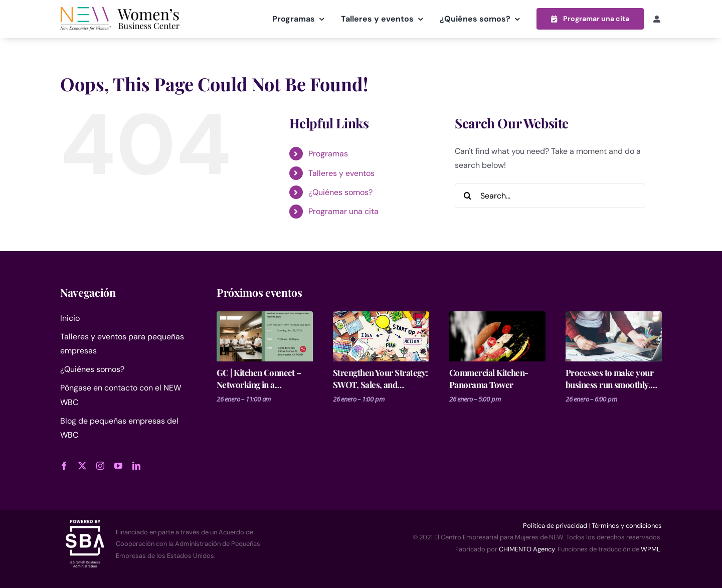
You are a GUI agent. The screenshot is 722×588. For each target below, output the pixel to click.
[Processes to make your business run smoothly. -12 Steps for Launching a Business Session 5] (614, 336)
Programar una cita (343, 211)
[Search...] (550, 195)
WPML (651, 549)
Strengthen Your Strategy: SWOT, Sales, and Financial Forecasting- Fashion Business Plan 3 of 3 (381, 378)
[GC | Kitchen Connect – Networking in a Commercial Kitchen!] (265, 336)
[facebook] (64, 465)
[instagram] (100, 465)
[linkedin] (136, 465)
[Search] (467, 195)
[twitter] (82, 465)
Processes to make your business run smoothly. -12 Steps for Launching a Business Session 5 (612, 378)
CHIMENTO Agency (527, 549)
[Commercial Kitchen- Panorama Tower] (497, 336)
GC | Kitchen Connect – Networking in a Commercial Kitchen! (259, 378)
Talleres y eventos (341, 173)
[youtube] (118, 465)
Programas (328, 153)
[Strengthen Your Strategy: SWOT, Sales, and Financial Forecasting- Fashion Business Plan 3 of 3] (381, 336)
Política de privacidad (555, 525)
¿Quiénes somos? (340, 192)
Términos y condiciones (627, 525)
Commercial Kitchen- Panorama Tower (489, 378)
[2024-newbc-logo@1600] (120, 11)
